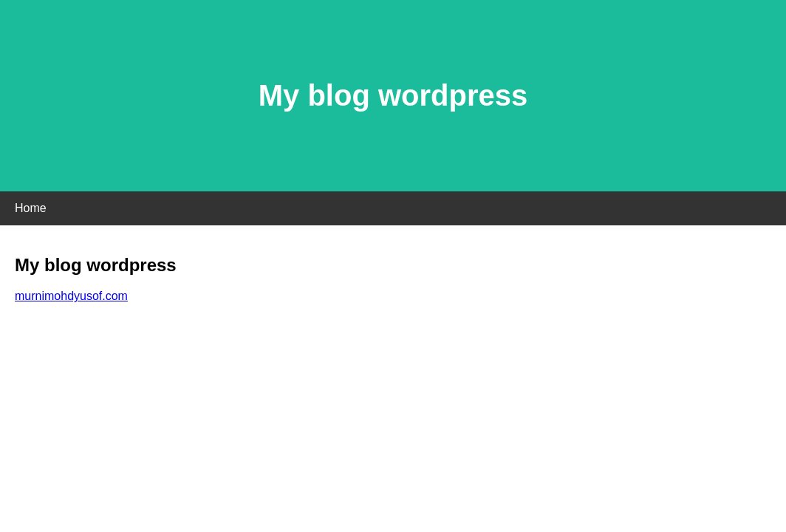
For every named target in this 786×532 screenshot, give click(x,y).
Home (31, 208)
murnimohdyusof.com (71, 296)
